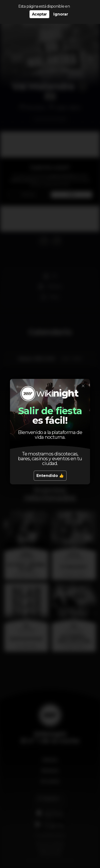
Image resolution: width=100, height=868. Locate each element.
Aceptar (39, 14)
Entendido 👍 (50, 476)
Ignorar (61, 14)
